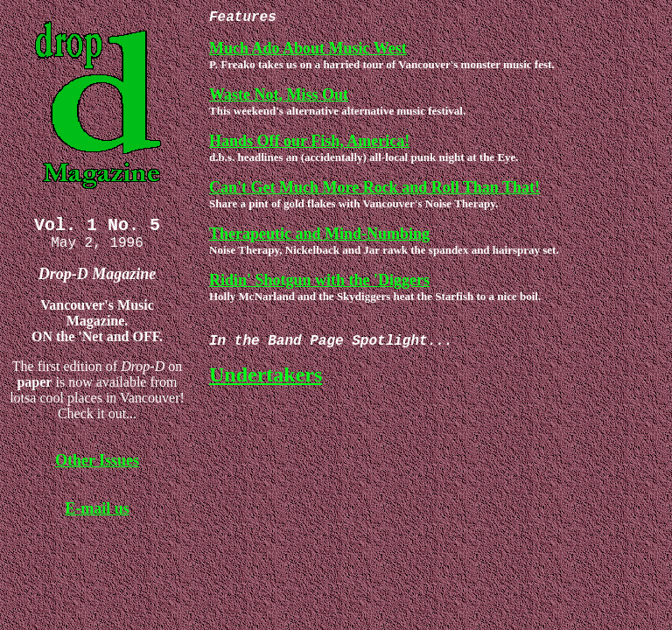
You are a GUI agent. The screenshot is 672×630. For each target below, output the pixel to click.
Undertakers (266, 381)
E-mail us (97, 515)
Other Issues (97, 467)
